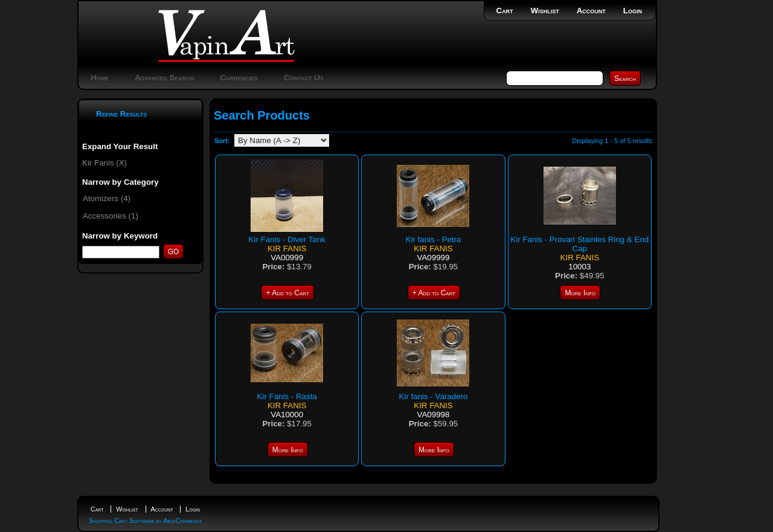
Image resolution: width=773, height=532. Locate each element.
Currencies (239, 78)
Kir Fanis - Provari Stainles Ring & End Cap (579, 244)
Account (591, 11)
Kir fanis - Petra (434, 239)
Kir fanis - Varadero (434, 396)
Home (100, 78)
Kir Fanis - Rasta (287, 396)
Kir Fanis (287, 248)
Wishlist (545, 11)
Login (633, 11)
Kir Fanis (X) (104, 163)
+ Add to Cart (287, 293)
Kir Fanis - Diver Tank (287, 239)
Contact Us (304, 78)
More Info (580, 293)
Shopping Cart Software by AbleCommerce (146, 521)
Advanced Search (164, 78)
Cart (505, 11)
